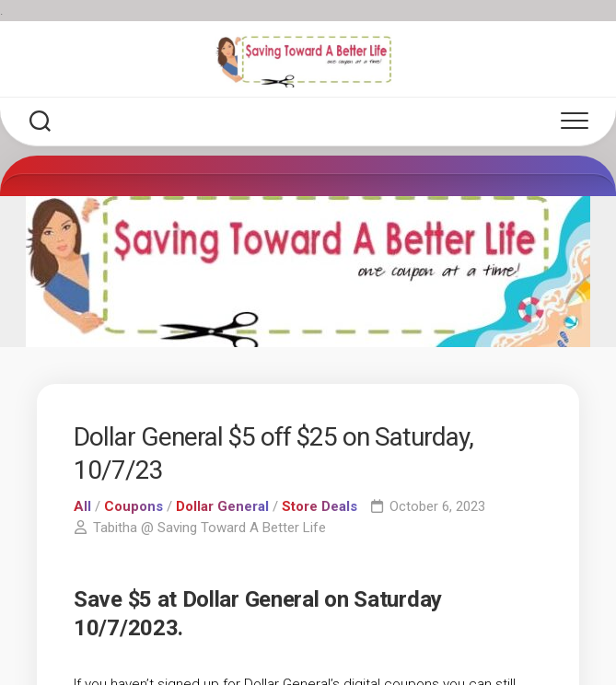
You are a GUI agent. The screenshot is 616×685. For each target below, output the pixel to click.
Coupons (134, 506)
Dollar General (222, 506)
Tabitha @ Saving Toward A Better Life (209, 528)
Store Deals (320, 506)
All (82, 506)
